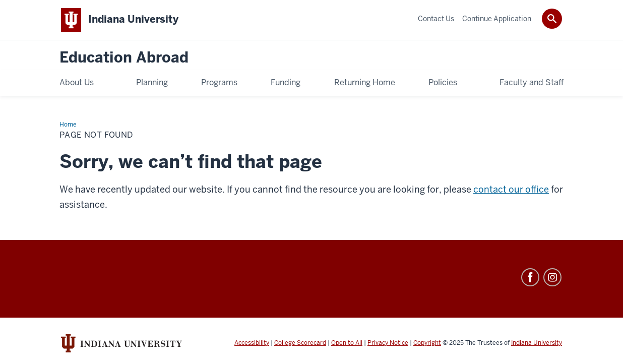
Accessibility (252, 343)
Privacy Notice (388, 343)
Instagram (552, 277)
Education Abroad (124, 58)
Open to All (347, 343)
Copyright (427, 343)
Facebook (530, 277)
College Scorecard (300, 343)
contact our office (511, 189)
